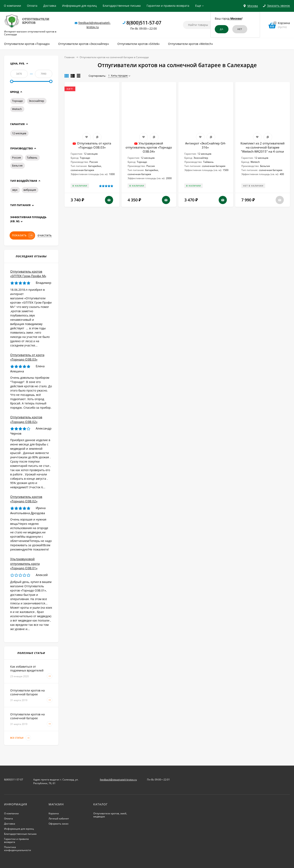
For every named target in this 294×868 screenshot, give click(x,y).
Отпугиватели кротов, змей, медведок (110, 815)
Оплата (32, 6)
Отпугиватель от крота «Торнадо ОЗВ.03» (94, 145)
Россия (16, 158)
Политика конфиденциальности (18, 849)
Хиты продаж (118, 75)
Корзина (54, 813)
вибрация (30, 190)
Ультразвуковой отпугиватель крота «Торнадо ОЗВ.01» (25, 563)
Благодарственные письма (122, 6)
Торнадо (17, 101)
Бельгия (17, 165)
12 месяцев (19, 133)
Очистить (45, 235)
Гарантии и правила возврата (168, 6)
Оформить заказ (58, 824)
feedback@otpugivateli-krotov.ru (118, 780)
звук (15, 190)
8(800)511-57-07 (144, 23)
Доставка (50, 6)
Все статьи (21, 738)
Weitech (17, 109)
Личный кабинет (59, 819)
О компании (12, 6)
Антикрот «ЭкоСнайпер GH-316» (206, 145)
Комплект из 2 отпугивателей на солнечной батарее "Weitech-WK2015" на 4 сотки (263, 147)
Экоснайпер (36, 101)
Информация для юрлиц (79, 6)
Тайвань (32, 158)
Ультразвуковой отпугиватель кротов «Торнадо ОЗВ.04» (149, 147)
